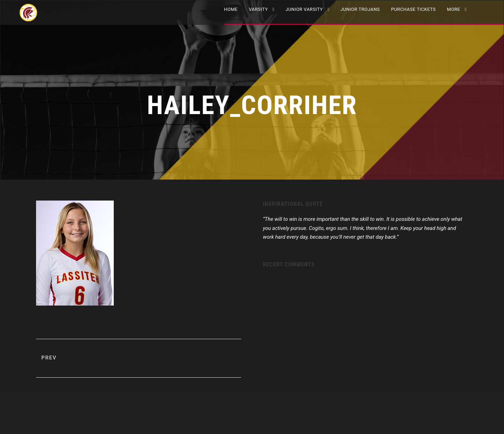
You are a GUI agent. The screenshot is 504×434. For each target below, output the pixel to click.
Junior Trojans (360, 9)
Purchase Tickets (413, 9)
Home (231, 9)
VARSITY (258, 9)
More (454, 9)
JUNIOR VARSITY (304, 9)
